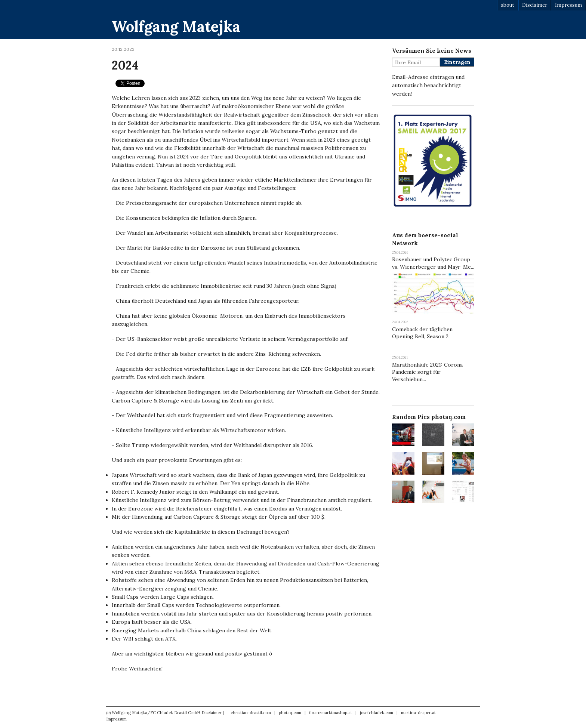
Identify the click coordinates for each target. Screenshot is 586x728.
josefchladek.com (377, 713)
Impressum (568, 5)
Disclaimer (535, 5)
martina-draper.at (418, 713)
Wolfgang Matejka (176, 26)
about (508, 5)
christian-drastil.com (251, 713)
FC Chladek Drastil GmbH (175, 713)
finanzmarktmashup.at (331, 713)
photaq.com (290, 713)
